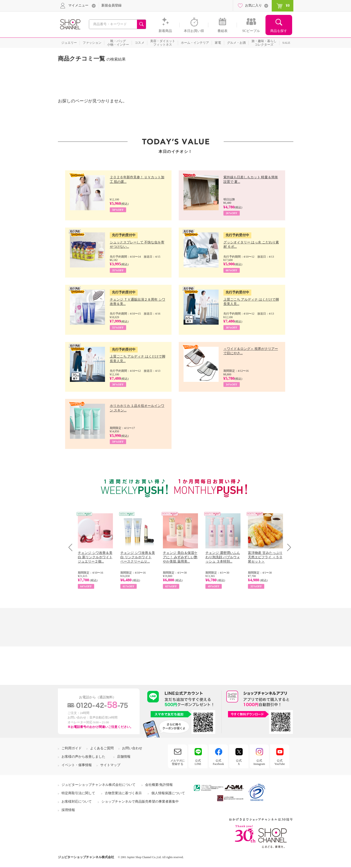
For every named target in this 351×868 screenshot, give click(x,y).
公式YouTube (280, 762)
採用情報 (68, 810)
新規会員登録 (111, 5)
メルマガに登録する (178, 762)
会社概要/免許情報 (159, 785)
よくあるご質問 (102, 748)
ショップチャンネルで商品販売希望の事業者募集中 (140, 802)
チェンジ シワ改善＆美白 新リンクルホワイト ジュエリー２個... (95, 557)
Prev (72, 547)
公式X (239, 762)
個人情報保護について (168, 793)
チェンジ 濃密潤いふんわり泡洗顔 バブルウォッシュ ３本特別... (223, 557)
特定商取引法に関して (78, 793)
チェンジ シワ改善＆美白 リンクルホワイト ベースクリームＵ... (138, 557)
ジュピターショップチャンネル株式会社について (99, 785)
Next (287, 547)
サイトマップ (110, 765)
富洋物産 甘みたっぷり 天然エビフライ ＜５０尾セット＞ (265, 557)
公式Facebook (219, 762)
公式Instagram (259, 762)
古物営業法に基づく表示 (123, 793)
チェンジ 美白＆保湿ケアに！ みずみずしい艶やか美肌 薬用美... (180, 557)
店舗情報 (124, 757)
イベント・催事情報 (77, 765)
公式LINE (198, 762)
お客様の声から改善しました (83, 757)
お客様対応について (77, 802)
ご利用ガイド (72, 748)
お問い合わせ (132, 748)
